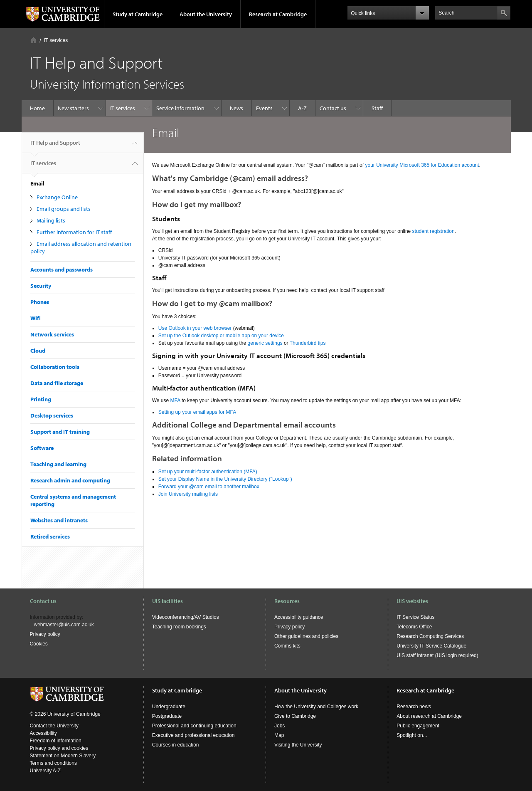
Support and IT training (60, 432)
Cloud (38, 351)
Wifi (36, 318)
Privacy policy (45, 634)
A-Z (302, 108)
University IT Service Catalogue (431, 646)
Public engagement (418, 726)
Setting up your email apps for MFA (197, 412)
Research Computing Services (430, 636)
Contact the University (54, 726)
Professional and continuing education (194, 726)
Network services (52, 334)
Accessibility (43, 733)
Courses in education (176, 745)
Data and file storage (57, 383)
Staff (377, 108)
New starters (73, 108)
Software (42, 448)
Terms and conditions (53, 763)
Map (279, 735)
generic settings (265, 343)
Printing (41, 399)
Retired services (50, 536)
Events (264, 108)
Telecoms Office (414, 627)
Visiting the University (298, 745)
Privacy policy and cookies (59, 748)
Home (33, 40)
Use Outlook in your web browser (195, 328)
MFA (175, 400)
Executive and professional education (193, 735)
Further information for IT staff (74, 232)
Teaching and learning (58, 464)
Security (41, 286)
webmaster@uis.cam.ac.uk (64, 625)
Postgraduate (167, 716)
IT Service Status (415, 617)
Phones (40, 302)
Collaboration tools (55, 367)
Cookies (39, 644)
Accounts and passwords (62, 269)
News (236, 108)
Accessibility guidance (299, 617)
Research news (414, 707)
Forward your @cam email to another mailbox (209, 487)
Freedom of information (56, 741)
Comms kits (287, 646)
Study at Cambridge (138, 14)
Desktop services (52, 415)
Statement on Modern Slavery (63, 756)
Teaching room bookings (179, 627)
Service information (180, 108)
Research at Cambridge (278, 14)
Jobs (280, 726)
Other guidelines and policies (306, 636)
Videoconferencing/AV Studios (186, 617)
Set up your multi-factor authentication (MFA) (208, 472)
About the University (206, 14)
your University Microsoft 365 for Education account (422, 165)
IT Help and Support (55, 146)
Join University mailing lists (188, 494)
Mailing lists (51, 220)
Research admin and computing (70, 480)
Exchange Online (57, 197)
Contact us (333, 108)
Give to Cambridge (295, 716)
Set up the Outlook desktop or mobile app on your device (221, 336)
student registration (433, 231)
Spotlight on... (412, 735)
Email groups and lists (64, 209)
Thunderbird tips (308, 343)
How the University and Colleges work (316, 707)
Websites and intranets (59, 520)
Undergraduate (169, 707)
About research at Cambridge (429, 716)
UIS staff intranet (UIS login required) (437, 655)
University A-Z (46, 771)
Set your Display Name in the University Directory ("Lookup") (225, 479)
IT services (56, 40)
